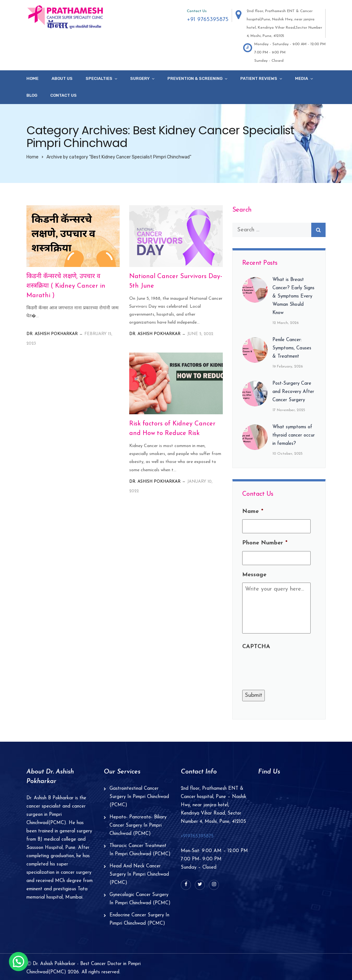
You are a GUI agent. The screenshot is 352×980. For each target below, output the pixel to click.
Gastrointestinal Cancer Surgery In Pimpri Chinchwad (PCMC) (139, 797)
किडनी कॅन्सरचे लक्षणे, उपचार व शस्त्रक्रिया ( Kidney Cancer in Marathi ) (66, 286)
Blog (32, 95)
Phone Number (265, 543)
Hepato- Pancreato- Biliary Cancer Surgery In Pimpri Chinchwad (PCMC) (138, 826)
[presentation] (291, 667)
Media (302, 78)
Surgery (140, 78)
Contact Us (63, 95)
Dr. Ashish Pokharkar (52, 334)
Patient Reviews (259, 78)
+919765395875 (197, 836)
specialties (99, 78)
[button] (18, 962)
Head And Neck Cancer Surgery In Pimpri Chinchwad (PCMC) (139, 875)
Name (253, 511)
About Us (62, 78)
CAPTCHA (256, 647)
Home (32, 78)
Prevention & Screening (195, 78)
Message (254, 575)
